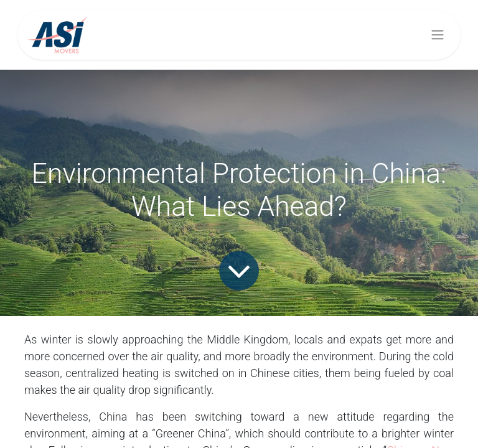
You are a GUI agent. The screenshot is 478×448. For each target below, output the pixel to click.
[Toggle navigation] (438, 35)
